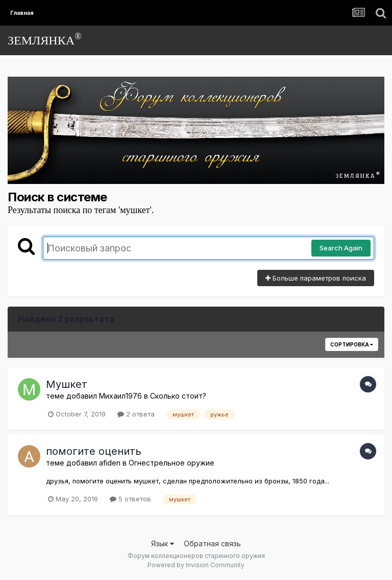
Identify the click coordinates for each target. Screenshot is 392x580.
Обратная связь (212, 543)
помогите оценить (94, 451)
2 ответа (136, 414)
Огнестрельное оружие (171, 463)
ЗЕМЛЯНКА (45, 39)
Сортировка (352, 344)
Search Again (341, 248)
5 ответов (130, 499)
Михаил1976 (120, 396)
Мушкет (67, 384)
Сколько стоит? (178, 396)
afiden (110, 463)
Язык (163, 543)
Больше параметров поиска (316, 278)
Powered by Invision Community (196, 565)
